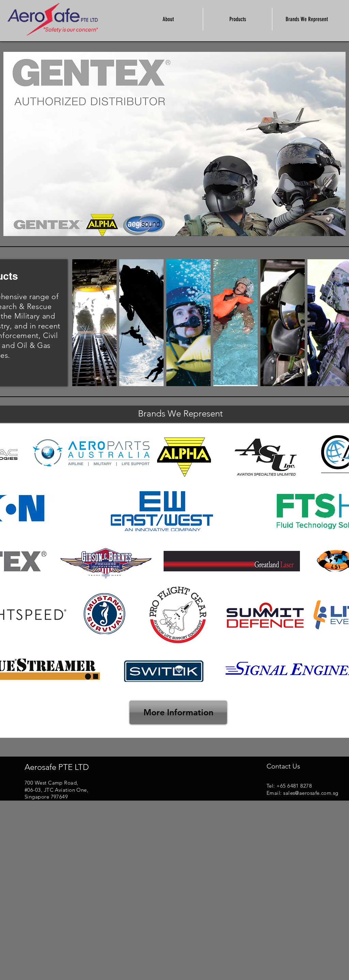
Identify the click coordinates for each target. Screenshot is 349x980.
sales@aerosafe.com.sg (311, 793)
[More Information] (178, 712)
